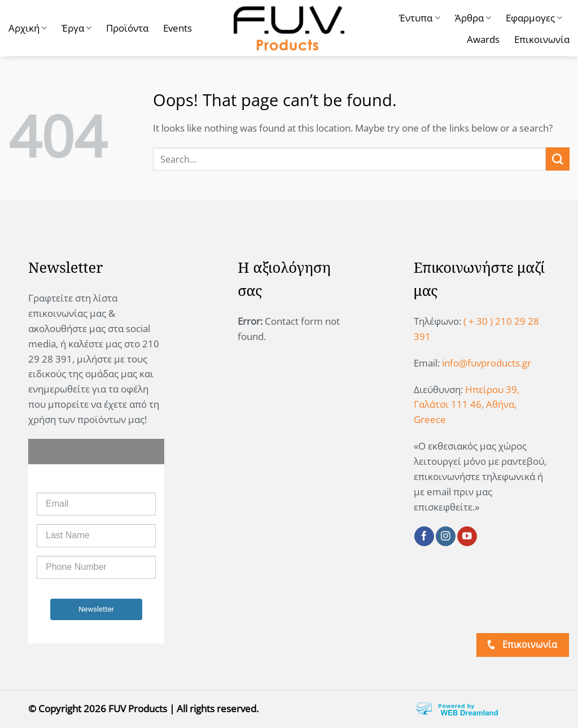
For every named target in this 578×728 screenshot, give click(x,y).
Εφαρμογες (534, 18)
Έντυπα (419, 18)
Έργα (76, 28)
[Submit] (558, 159)
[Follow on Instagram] (446, 536)
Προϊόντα (127, 28)
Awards (483, 39)
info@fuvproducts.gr (487, 363)
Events (178, 28)
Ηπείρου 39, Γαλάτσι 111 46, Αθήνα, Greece (467, 405)
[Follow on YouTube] (467, 536)
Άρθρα (473, 18)
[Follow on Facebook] (424, 536)
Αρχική (28, 28)
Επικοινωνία (542, 39)
